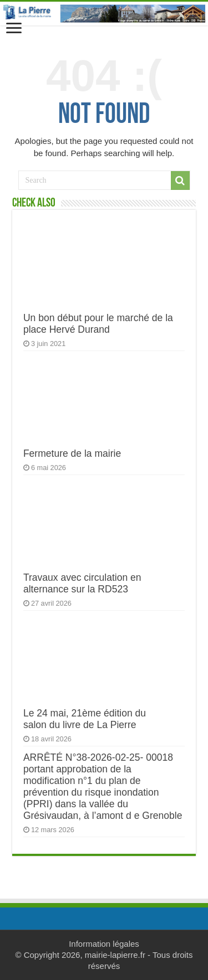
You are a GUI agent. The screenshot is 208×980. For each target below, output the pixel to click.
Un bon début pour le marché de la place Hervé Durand (98, 324)
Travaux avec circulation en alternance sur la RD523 (82, 583)
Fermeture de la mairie (72, 453)
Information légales (104, 944)
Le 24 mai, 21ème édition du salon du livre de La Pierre (85, 719)
